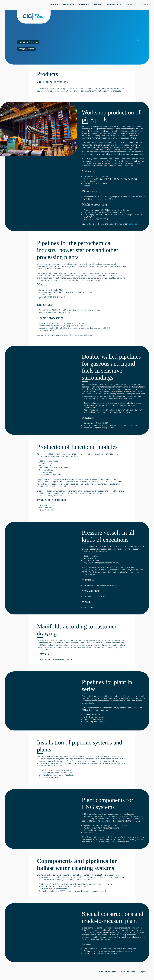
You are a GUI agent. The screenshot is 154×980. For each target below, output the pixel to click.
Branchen (84, 5)
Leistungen (69, 5)
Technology (133, 224)
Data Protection (128, 972)
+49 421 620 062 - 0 (28, 42)
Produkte (54, 5)
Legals (143, 972)
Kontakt (130, 5)
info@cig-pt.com (26, 49)
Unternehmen (114, 5)
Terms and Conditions (107, 972)
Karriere (98, 5)
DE (145, 5)
